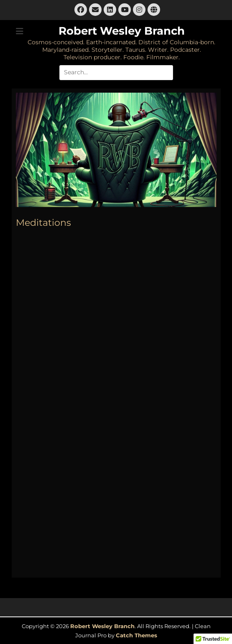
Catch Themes (136, 635)
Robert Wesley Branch (122, 31)
